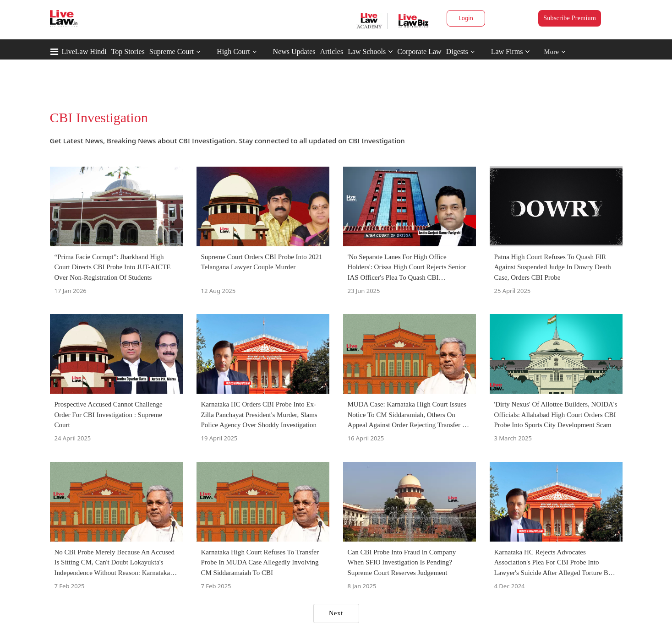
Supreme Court (172, 52)
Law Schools (370, 52)
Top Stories (128, 52)
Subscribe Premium (570, 18)
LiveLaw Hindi (84, 52)
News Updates (294, 52)
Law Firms (511, 52)
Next (336, 613)
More (555, 52)
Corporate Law (419, 52)
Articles (331, 52)
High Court (233, 52)
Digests (457, 52)
